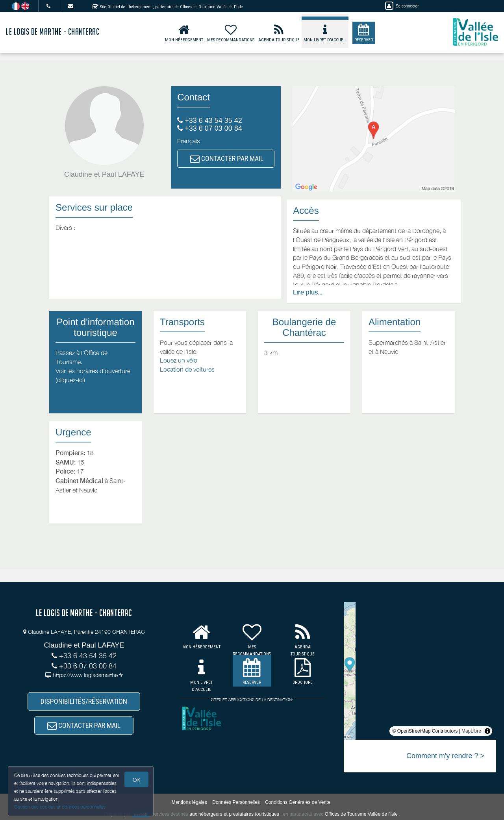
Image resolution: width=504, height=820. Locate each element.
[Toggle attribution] (487, 731)
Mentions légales (189, 803)
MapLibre (471, 731)
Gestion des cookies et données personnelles (60, 807)
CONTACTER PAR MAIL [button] (227, 158)
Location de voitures (187, 369)
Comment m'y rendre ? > (445, 756)
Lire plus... (308, 292)
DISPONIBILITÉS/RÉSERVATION (84, 701)
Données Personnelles (236, 803)
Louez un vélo (179, 360)
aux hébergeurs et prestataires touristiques (234, 814)
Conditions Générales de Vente (298, 803)
